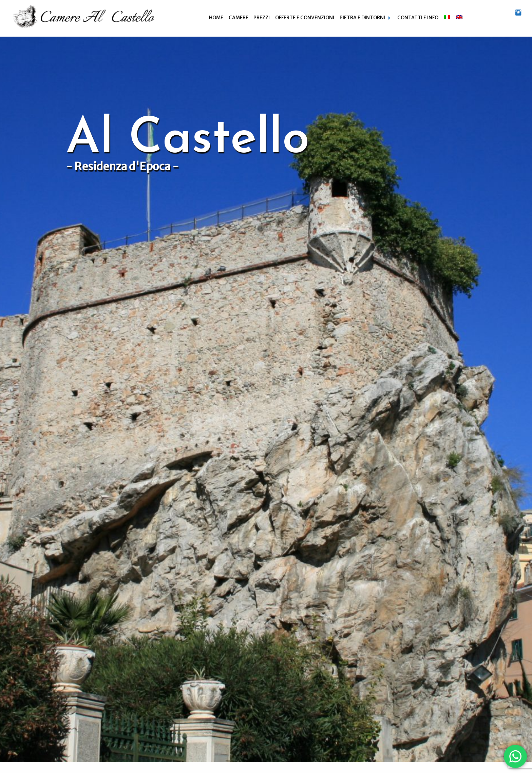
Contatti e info (418, 18)
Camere (239, 18)
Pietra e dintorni (362, 18)
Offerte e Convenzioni (305, 18)
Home (216, 18)
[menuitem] (216, 18)
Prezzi (262, 18)
